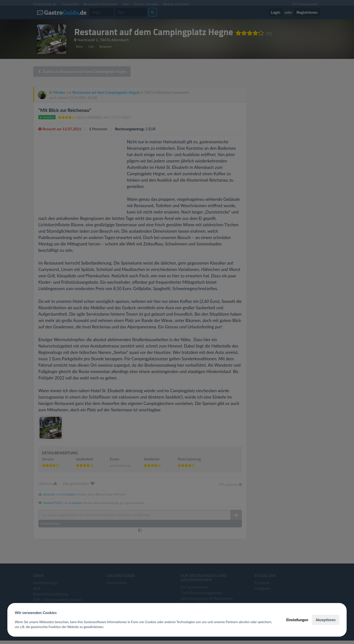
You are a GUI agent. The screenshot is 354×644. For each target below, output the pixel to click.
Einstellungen (297, 620)
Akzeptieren (326, 620)
